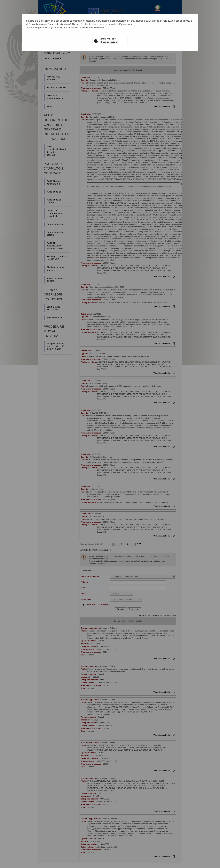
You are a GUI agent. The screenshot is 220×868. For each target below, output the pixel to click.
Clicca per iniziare (109, 42)
